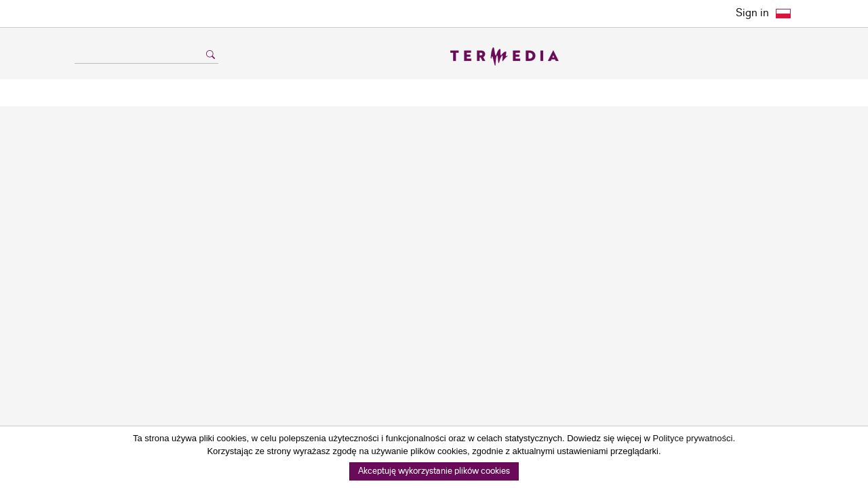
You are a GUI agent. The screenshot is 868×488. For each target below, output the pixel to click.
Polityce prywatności (693, 438)
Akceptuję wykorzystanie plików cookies (434, 471)
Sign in (752, 13)
